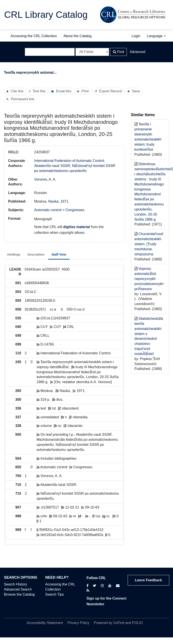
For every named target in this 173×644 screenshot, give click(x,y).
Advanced (137, 52)
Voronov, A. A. (45, 179)
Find (119, 52)
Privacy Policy (78, 623)
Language (156, 36)
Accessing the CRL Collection (34, 36)
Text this (39, 91)
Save (136, 91)
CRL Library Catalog (46, 15)
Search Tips (55, 594)
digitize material (76, 227)
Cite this (17, 91)
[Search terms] (50, 52)
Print (85, 91)
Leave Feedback (148, 580)
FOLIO (138, 623)
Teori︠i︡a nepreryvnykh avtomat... (30, 72)
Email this (63, 91)
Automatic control (48, 210)
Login (136, 36)
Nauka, (54, 201)
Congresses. (75, 210)
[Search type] (92, 52)
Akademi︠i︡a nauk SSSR (52, 166)
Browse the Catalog (19, 594)
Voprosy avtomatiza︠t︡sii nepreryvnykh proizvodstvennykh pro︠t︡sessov (149, 279)
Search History (16, 584)
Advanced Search (18, 589)
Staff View (59, 254)
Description (36, 254)
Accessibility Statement (45, 623)
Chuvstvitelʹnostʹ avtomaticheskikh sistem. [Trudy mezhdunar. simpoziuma (149, 244)
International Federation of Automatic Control (69, 161)
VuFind (119, 623)
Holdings (14, 254)
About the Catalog (77, 36)
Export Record (110, 91)
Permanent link (23, 99)
